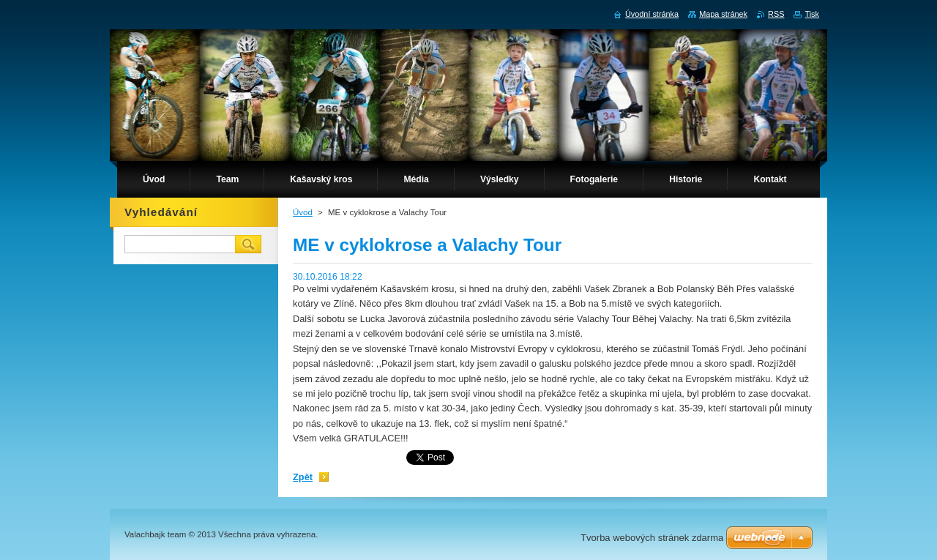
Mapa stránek (723, 14)
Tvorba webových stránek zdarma (652, 538)
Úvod (303, 212)
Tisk (812, 14)
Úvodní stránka (652, 14)
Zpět (303, 477)
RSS (776, 14)
